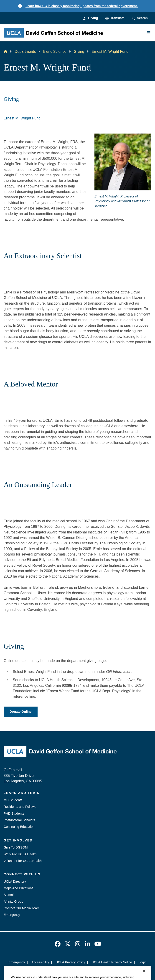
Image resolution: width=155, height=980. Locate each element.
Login (143, 962)
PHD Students (14, 813)
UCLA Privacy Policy (70, 962)
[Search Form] (140, 18)
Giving (79, 51)
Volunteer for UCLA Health (23, 861)
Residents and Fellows (20, 807)
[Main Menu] (149, 33)
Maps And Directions (19, 888)
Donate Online (21, 712)
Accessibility (40, 962)
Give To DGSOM (16, 847)
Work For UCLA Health (20, 854)
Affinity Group (13, 902)
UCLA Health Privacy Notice (112, 962)
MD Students (13, 800)
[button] (115, 18)
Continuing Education (19, 827)
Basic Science (55, 51)
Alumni (9, 895)
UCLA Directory (15, 881)
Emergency (12, 915)
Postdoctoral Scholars (19, 820)
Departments (25, 51)
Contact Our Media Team (22, 908)
